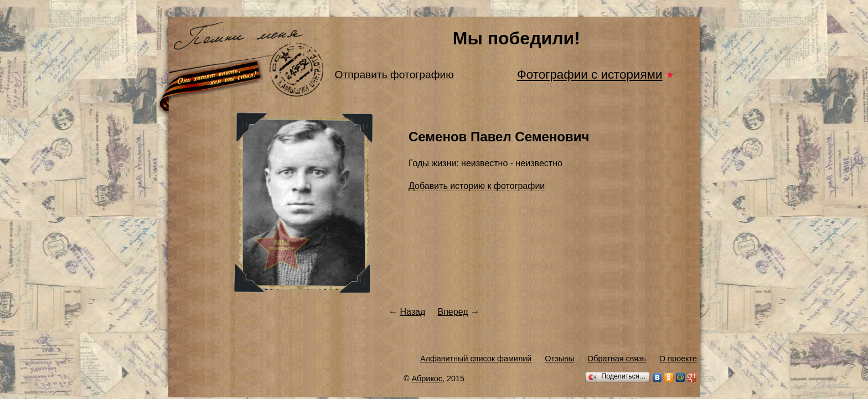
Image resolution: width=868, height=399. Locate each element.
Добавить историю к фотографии (477, 186)
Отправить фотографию (394, 75)
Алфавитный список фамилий (476, 359)
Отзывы (559, 359)
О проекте (678, 359)
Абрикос (427, 378)
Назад (412, 312)
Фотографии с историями (590, 75)
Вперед (453, 312)
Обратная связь (617, 359)
